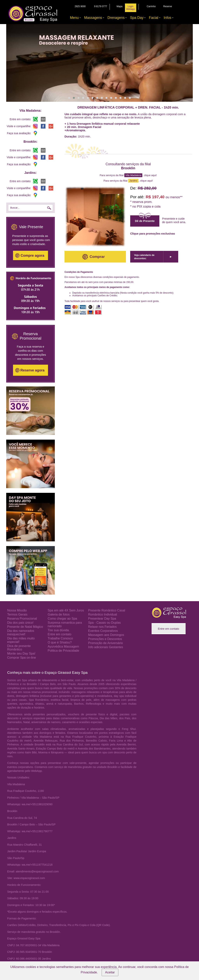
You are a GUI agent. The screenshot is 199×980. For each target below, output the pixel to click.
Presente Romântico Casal (106, 610)
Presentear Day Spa (102, 619)
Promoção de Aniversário (105, 643)
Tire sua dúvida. (59, 630)
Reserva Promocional (22, 619)
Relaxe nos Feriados (102, 627)
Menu (74, 18)
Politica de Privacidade (63, 651)
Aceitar (110, 972)
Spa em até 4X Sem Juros (66, 610)
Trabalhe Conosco (60, 638)
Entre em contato (59, 634)
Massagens (93, 18)
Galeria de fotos (59, 614)
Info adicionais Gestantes (106, 647)
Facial (154, 18)
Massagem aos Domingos (106, 635)
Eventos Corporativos (103, 631)
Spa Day (137, 18)
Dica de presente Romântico (19, 648)
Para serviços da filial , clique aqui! (128, 175)
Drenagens (116, 18)
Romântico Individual (103, 614)
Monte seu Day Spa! (21, 653)
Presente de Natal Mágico (25, 627)
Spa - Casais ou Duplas (104, 623)
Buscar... (15, 208)
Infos (167, 18)
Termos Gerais (17, 614)
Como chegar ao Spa (62, 619)
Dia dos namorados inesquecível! (21, 633)
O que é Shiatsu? (60, 642)
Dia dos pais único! (20, 623)
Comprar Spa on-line (22, 658)
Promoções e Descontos (105, 639)
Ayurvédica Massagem (63, 647)
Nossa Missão (17, 610)
